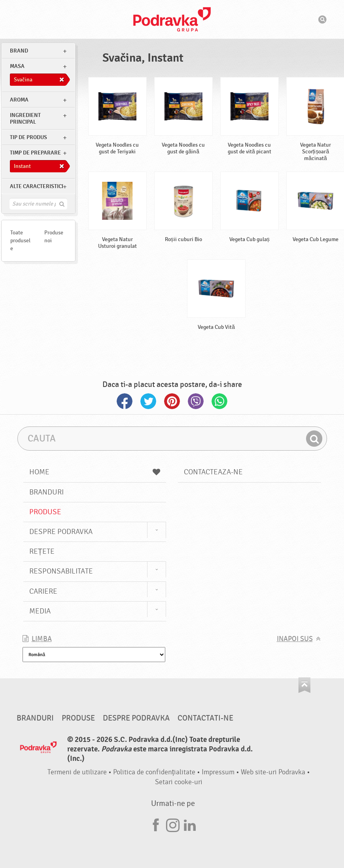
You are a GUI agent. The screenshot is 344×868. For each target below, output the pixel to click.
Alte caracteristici (37, 186)
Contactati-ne (205, 718)
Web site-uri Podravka (273, 772)
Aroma (19, 100)
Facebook (125, 401)
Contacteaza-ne (213, 472)
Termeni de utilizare (77, 772)
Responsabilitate (61, 571)
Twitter (148, 401)
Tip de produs (28, 137)
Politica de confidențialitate (154, 772)
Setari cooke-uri (179, 782)
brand (19, 51)
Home (95, 472)
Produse (45, 512)
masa (17, 66)
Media (40, 611)
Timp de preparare (35, 153)
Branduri (46, 492)
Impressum (218, 772)
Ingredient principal (25, 119)
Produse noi (54, 237)
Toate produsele (20, 241)
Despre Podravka (61, 532)
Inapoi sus (295, 639)
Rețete (42, 551)
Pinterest (172, 401)
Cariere (43, 591)
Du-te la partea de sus (304, 685)
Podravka (172, 19)
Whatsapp (219, 401)
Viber (196, 401)
